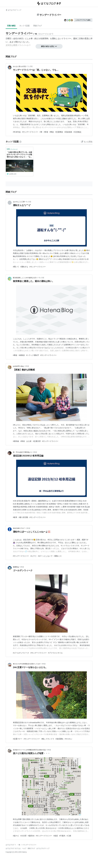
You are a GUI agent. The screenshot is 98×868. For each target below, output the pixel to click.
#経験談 (22, 355)
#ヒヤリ (34, 556)
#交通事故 (59, 132)
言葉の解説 (11, 26)
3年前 (35, 452)
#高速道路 (68, 132)
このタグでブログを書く (83, 20)
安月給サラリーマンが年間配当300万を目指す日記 (29, 750)
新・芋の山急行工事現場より (22, 452)
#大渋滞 (23, 836)
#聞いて (16, 267)
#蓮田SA (31, 836)
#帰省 (46, 132)
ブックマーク (12, 149)
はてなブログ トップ (13, 10)
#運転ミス (58, 556)
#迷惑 (56, 836)
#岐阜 (15, 517)
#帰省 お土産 (26, 441)
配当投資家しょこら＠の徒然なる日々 (25, 278)
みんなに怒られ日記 (20, 66)
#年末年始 (17, 132)
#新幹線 (16, 441)
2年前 (27, 366)
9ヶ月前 (29, 202)
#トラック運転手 (33, 355)
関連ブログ (38, 26)
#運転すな (24, 267)
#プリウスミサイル (55, 653)
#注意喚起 (77, 132)
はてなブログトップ (43, 848)
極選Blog (16, 567)
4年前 (44, 664)
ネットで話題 (24, 26)
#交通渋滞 (37, 441)
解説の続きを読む (49, 46)
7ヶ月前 (30, 66)
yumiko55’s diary (18, 366)
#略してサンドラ (48, 739)
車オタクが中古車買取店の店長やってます (27, 664)
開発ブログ (31, 848)
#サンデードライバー (30, 132)
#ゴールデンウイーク (21, 653)
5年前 (49, 750)
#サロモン (69, 739)
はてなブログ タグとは (13, 848)
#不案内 (62, 836)
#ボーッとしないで (45, 556)
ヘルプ (24, 848)
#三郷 (69, 836)
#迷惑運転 (59, 739)
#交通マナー (18, 739)
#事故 (52, 132)
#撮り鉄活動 (23, 517)
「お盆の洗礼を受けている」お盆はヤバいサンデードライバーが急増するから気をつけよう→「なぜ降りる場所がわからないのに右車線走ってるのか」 (19, 155)
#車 (41, 132)
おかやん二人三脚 (19, 202)
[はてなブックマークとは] (20, 142)
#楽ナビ (16, 836)
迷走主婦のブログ (19, 528)
